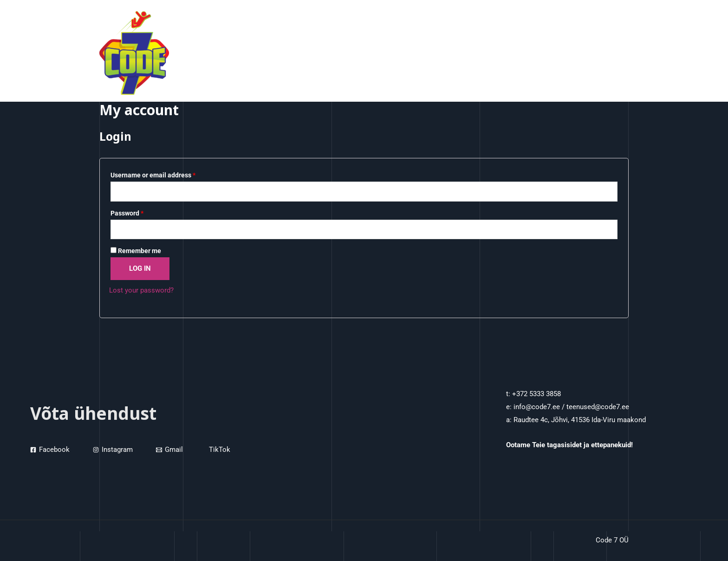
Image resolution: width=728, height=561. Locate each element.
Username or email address (153, 175)
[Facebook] (50, 450)
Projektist (563, 53)
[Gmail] (169, 450)
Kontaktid (607, 53)
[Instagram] (113, 450)
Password (127, 213)
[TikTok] (218, 450)
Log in (140, 268)
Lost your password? (141, 290)
